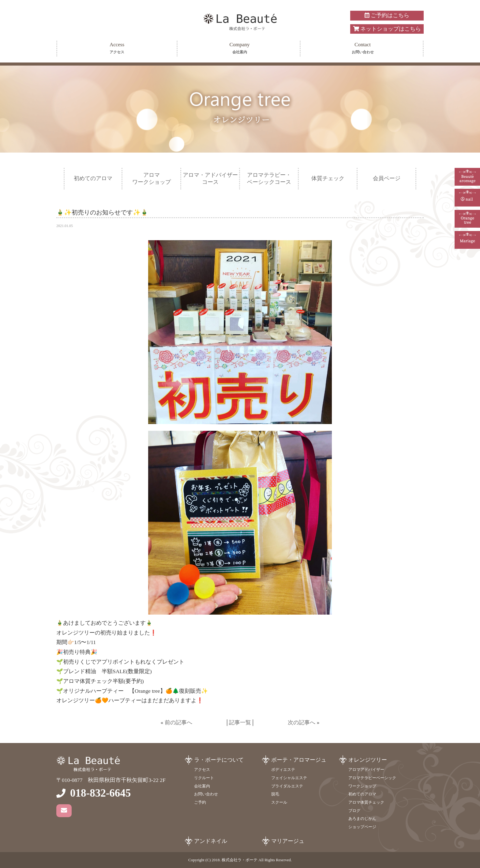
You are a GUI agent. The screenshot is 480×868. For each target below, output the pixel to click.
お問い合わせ (206, 794)
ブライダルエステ (287, 786)
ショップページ (362, 827)
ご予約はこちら (387, 15)
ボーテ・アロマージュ (299, 760)
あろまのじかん (362, 819)
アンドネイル (211, 841)
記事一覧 (240, 722)
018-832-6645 (100, 793)
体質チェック (328, 178)
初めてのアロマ (93, 178)
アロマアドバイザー (366, 769)
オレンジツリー (368, 760)
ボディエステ (283, 769)
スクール (279, 802)
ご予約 (200, 802)
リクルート (204, 778)
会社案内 (202, 786)
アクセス (202, 769)
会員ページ (387, 178)
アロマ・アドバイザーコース (210, 178)
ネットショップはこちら (387, 29)
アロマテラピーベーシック (372, 778)
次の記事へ (302, 722)
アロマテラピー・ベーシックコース (269, 178)
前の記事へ (178, 722)
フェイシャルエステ (289, 778)
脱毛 (275, 794)
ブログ (354, 811)
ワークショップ (362, 786)
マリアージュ (288, 841)
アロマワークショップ (152, 178)
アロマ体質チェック (366, 802)
